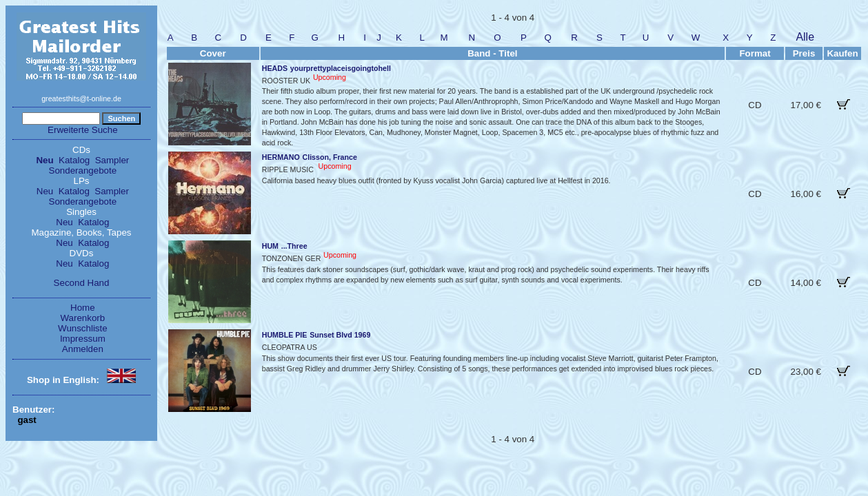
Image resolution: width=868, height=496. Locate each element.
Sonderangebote (83, 170)
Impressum (83, 339)
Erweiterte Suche (83, 130)
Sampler (112, 160)
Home (83, 308)
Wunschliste (83, 328)
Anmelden (83, 349)
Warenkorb (83, 318)
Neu (44, 160)
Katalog (74, 160)
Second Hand (82, 283)
